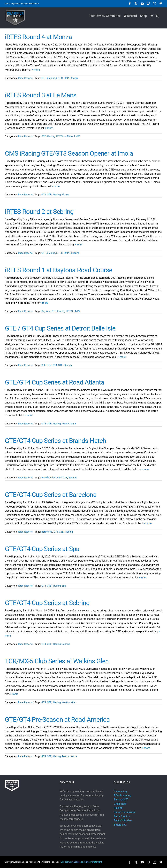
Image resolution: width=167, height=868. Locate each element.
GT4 (55, 365)
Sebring (75, 253)
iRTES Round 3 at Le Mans (41, 95)
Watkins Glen (69, 702)
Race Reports (25, 78)
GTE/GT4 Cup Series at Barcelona (51, 495)
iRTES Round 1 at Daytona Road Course (59, 270)
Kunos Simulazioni (125, 812)
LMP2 (67, 78)
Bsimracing (120, 791)
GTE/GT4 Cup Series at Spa (42, 549)
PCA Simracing (122, 795)
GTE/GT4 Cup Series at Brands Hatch (56, 441)
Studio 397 (120, 825)
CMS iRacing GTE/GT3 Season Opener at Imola (69, 153)
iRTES (59, 78)
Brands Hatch (49, 478)
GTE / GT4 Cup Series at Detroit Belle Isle (60, 328)
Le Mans (68, 136)
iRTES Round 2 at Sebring (39, 212)
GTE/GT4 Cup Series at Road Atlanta (55, 382)
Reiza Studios (122, 816)
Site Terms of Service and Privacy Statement (81, 862)
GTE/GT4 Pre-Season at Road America (57, 720)
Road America (69, 756)
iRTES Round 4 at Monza (38, 37)
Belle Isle (46, 365)
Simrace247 (121, 800)
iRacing (51, 78)
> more (36, 70)
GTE (44, 78)
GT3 (44, 195)
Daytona (46, 311)
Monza (75, 78)
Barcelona (47, 532)
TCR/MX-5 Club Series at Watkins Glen (57, 661)
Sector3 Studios (123, 820)
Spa (64, 586)
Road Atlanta (69, 424)
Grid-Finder (120, 804)
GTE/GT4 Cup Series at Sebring (47, 603)
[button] (157, 16)
